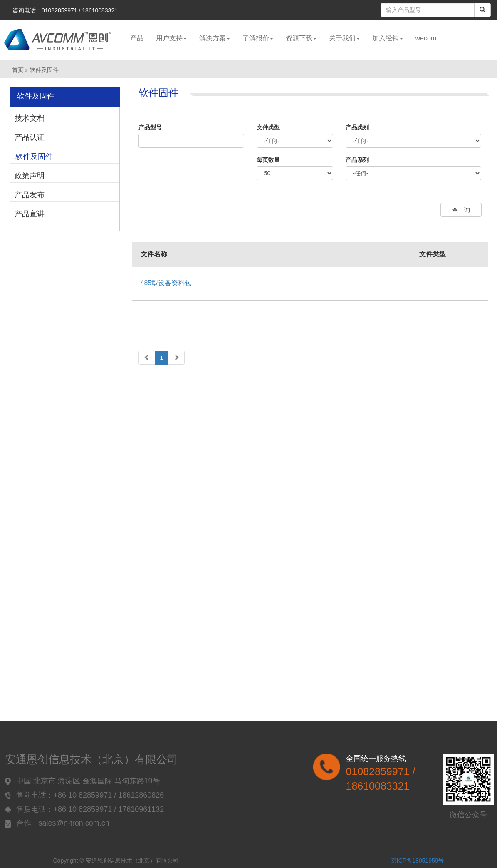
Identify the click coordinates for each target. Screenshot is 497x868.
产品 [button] (137, 38)
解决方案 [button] (215, 38)
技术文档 (30, 118)
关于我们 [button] (344, 38)
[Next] (176, 358)
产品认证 (30, 137)
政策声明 (30, 176)
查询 (464, 210)
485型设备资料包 (166, 283)
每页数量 (268, 160)
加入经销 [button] (388, 38)
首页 (18, 70)
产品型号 (150, 127)
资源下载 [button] (301, 38)
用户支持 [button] (171, 38)
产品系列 (357, 160)
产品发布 (30, 195)
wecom (426, 38)
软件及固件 (34, 157)
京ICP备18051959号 (418, 861)
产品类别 (357, 127)
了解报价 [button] (258, 38)
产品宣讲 (30, 214)
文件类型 (268, 127)
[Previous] (147, 358)
